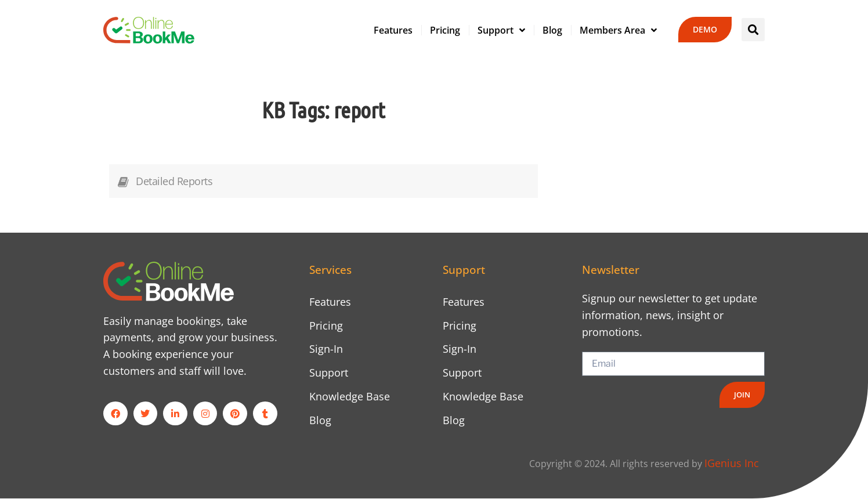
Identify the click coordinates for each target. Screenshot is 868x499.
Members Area (618, 30)
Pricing (445, 30)
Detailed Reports (174, 181)
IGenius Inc (732, 464)
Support (501, 30)
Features (393, 30)
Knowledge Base (350, 396)
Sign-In (326, 349)
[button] (753, 30)
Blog (552, 30)
